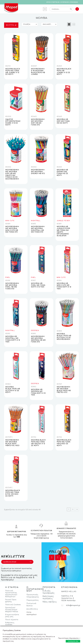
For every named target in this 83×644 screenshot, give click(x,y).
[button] (69, 24)
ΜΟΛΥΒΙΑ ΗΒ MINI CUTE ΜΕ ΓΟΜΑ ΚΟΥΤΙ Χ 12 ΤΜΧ (64, 286)
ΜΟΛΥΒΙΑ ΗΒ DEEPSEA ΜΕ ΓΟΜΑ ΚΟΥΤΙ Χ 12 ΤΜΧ (38, 392)
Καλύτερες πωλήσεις (48, 597)
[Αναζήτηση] (61, 9)
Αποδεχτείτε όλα (73, 641)
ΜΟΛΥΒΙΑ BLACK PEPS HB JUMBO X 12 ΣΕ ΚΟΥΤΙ (64, 72)
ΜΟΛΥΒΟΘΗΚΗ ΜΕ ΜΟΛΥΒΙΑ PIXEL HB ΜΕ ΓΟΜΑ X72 (12, 286)
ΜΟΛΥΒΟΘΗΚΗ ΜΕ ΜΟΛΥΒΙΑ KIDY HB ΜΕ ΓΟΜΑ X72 (38, 122)
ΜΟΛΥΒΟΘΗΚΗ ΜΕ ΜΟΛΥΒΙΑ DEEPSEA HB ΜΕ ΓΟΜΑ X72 (38, 339)
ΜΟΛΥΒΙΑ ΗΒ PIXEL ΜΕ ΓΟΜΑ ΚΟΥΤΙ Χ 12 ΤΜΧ (38, 285)
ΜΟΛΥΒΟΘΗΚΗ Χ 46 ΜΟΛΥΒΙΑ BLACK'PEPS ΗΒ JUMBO (38, 72)
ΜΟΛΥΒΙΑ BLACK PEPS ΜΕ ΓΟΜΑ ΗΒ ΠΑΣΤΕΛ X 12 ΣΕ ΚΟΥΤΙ (38, 443)
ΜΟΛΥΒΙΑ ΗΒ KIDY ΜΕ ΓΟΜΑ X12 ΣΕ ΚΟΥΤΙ (63, 121)
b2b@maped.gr (44, 538)
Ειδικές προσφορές (49, 592)
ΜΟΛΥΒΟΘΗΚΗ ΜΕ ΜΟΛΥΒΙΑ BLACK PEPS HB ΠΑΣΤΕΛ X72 (64, 390)
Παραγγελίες (33, 600)
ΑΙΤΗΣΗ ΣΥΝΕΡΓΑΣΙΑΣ (53, 2)
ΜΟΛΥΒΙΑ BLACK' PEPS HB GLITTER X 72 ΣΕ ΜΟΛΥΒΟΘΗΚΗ (64, 337)
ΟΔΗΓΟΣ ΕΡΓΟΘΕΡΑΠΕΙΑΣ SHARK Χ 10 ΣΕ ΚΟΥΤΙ (13, 122)
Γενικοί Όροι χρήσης (11, 601)
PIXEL (8, 277)
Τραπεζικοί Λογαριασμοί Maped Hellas (12, 610)
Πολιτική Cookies (13, 605)
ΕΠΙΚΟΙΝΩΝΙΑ (74, 2)
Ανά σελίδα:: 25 (49, 24)
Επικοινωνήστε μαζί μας (12, 616)
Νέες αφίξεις (50, 602)
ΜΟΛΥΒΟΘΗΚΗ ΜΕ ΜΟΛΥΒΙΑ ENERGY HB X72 (38, 172)
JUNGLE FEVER (63, 221)
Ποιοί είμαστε (12, 620)
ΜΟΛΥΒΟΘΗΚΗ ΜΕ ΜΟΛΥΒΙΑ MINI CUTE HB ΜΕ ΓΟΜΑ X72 (12, 229)
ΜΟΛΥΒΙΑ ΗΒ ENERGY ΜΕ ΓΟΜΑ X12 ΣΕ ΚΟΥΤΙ (62, 173)
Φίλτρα (11, 25)
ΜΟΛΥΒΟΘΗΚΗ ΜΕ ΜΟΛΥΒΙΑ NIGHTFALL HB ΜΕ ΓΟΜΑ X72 (38, 229)
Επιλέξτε (27, 24)
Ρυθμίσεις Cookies (10, 624)
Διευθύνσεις (32, 609)
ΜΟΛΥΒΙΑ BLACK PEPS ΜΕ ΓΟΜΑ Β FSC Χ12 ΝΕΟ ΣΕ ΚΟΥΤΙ (13, 493)
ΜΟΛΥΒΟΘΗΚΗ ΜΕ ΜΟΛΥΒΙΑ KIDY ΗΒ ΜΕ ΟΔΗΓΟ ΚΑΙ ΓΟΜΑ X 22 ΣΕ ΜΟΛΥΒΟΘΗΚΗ (12, 174)
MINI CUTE (10, 221)
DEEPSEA (35, 331)
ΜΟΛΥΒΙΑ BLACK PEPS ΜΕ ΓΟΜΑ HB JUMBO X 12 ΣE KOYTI (13, 72)
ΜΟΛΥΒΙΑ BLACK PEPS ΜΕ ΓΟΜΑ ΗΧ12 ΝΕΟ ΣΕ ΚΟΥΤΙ (64, 443)
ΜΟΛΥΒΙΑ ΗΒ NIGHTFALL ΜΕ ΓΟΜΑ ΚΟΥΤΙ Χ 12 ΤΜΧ (13, 339)
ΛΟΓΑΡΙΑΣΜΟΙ (65, 2)
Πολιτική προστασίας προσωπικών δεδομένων (11, 594)
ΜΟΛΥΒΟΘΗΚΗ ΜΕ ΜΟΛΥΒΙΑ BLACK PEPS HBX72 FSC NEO (12, 443)
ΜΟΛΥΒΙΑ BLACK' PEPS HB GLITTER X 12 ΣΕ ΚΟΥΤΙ (13, 390)
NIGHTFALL (36, 221)
